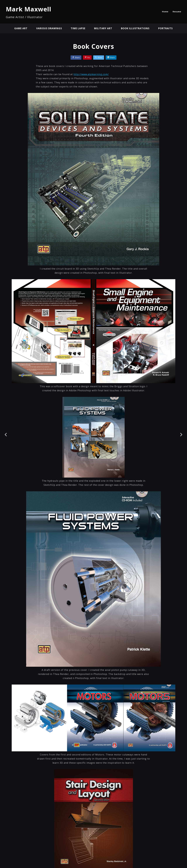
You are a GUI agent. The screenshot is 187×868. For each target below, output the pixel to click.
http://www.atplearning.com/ (91, 74)
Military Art (103, 28)
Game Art (21, 28)
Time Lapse (78, 28)
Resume (177, 12)
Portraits (165, 28)
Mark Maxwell (29, 9)
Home (165, 12)
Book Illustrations (135, 28)
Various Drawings (49, 28)
